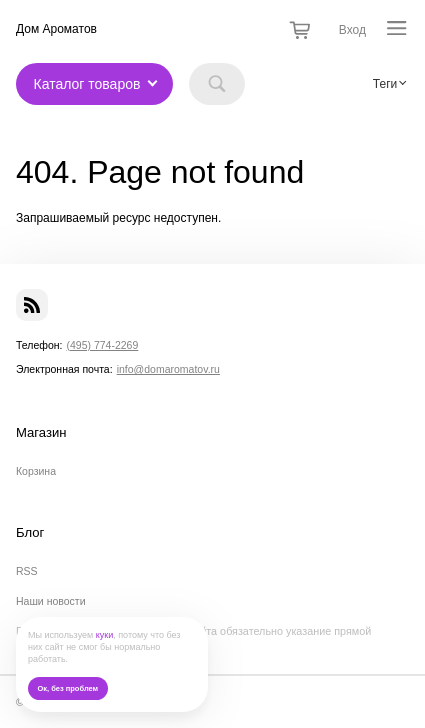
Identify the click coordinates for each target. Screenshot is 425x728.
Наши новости (51, 601)
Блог (30, 533)
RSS (27, 571)
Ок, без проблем (67, 688)
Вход (352, 30)
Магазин (41, 433)
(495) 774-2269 (102, 345)
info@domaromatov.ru (168, 369)
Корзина (36, 471)
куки (105, 635)
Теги (385, 84)
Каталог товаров (87, 84)
